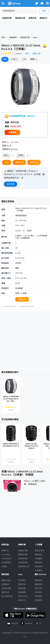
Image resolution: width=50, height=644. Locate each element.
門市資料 (22, 580)
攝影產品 (39, 555)
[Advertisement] (25, 340)
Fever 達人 (6, 555)
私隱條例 (39, 600)
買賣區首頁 (39, 551)
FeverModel (6, 559)
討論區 (4, 566)
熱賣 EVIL (22, 600)
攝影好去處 (6, 580)
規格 (5, 59)
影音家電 (39, 566)
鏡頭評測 (44, 18)
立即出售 (11, 184)
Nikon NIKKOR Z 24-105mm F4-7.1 (11, 445)
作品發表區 (6, 562)
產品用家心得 (24, 566)
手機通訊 (39, 559)
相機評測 (32, 18)
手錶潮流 (39, 570)
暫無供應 (15, 122)
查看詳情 (12, 132)
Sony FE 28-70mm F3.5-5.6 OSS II (31, 446)
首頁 (3, 37)
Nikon (35, 37)
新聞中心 (5, 551)
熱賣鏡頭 (22, 592)
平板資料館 (23, 562)
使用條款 (39, 596)
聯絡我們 (39, 584)
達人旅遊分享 (7, 596)
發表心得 (37, 54)
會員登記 (39, 592)
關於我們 (39, 580)
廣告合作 (39, 588)
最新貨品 (22, 584)
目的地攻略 (6, 588)
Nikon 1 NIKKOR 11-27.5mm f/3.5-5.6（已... (11, 399)
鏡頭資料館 (20, 18)
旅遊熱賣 (5, 584)
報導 (34, 59)
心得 (15, 59)
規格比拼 (34, 162)
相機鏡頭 (13, 37)
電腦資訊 (39, 562)
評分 (27, 54)
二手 (24, 59)
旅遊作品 (5, 592)
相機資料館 (7, 18)
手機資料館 (23, 559)
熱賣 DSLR (23, 596)
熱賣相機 (22, 588)
